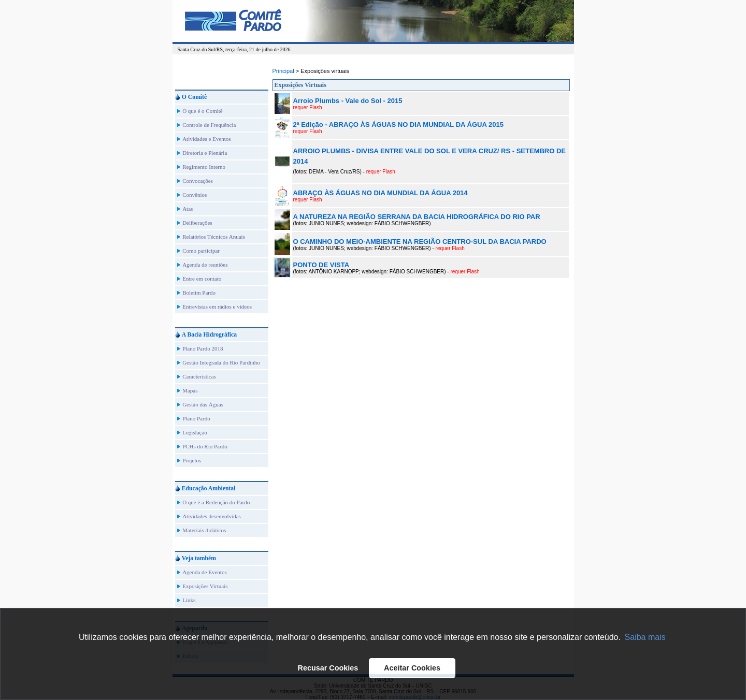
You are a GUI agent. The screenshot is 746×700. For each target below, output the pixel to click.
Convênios (195, 195)
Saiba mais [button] (645, 637)
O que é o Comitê (203, 111)
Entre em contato (202, 279)
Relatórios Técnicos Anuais (214, 237)
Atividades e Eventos (206, 139)
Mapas (190, 390)
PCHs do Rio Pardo (205, 446)
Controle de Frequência (209, 125)
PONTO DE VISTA (321, 265)
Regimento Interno (204, 167)
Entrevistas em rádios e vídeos (217, 307)
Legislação (195, 432)
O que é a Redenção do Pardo (216, 502)
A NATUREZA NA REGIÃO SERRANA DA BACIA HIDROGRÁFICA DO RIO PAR (417, 217)
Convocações (198, 181)
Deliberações (197, 223)
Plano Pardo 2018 (203, 348)
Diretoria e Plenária (205, 153)
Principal (283, 71)
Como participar (201, 251)
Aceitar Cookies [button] (412, 668)
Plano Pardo (196, 418)
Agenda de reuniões (205, 265)
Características (199, 376)
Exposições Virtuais (205, 586)
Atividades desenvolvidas (212, 516)
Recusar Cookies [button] (328, 668)
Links (189, 600)
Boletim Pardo (199, 293)
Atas (188, 209)
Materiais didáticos (204, 530)
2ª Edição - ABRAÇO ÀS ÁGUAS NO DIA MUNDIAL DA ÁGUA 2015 (398, 125)
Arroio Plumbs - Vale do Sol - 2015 (348, 101)
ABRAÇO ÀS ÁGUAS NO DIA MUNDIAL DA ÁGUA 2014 (381, 193)
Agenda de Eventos (205, 572)
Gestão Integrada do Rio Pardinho (221, 362)
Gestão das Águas (203, 404)
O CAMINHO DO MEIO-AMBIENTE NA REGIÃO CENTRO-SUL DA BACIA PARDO (420, 242)
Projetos (192, 460)
